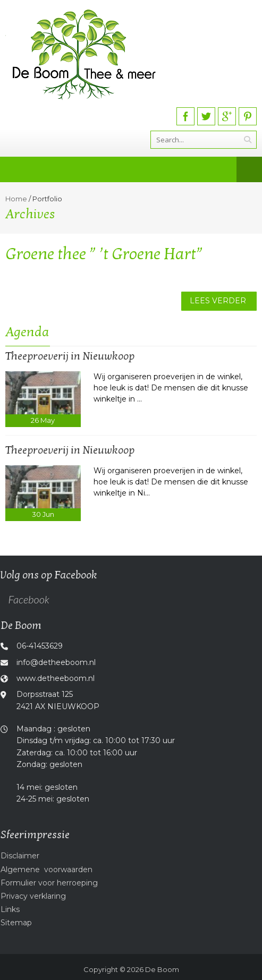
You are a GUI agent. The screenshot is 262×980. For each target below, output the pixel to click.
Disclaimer (20, 856)
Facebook (29, 599)
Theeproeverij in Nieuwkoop (70, 356)
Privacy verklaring (33, 896)
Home (16, 199)
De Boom (162, 969)
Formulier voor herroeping (49, 883)
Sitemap (16, 923)
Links (10, 909)
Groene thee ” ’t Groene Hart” (104, 254)
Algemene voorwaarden (47, 870)
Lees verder (218, 301)
